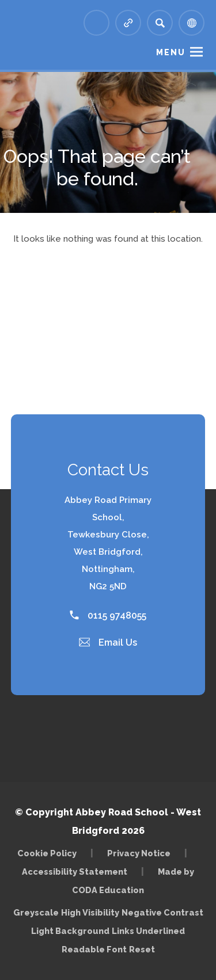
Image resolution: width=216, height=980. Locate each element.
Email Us (108, 642)
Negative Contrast (162, 912)
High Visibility (90, 912)
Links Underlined (148, 931)
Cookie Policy (47, 853)
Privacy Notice (139, 853)
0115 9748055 (108, 615)
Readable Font (94, 949)
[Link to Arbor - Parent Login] (96, 23)
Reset (142, 949)
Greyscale (36, 912)
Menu (171, 52)
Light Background (70, 931)
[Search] (160, 23)
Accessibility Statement (75, 872)
